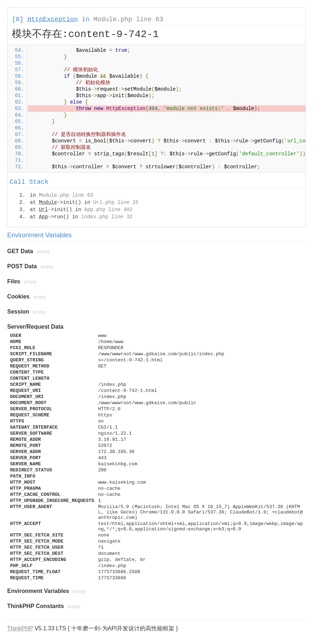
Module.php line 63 (128, 19)
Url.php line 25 (116, 202)
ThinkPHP (20, 628)
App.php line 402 (108, 210)
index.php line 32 (107, 217)
